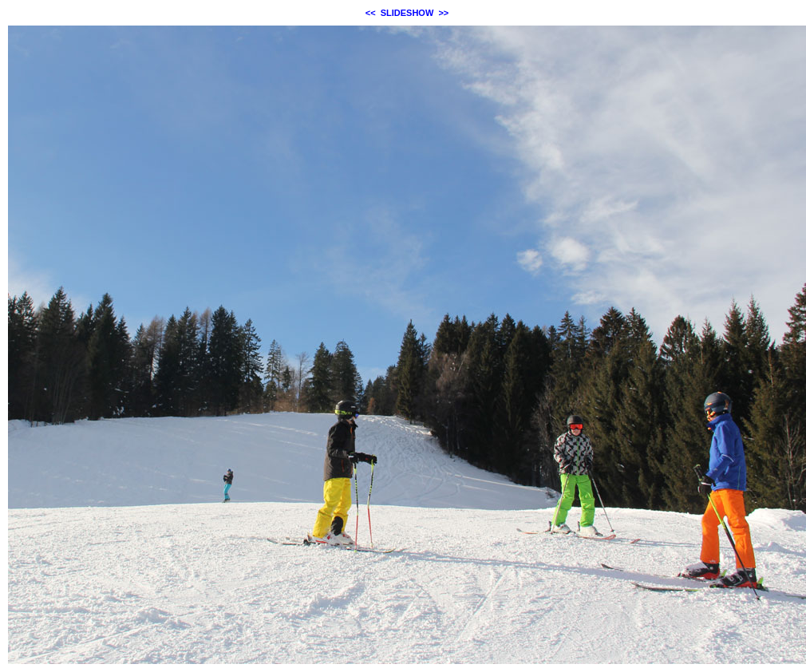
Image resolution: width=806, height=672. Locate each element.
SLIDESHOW (407, 13)
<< (371, 13)
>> (443, 13)
